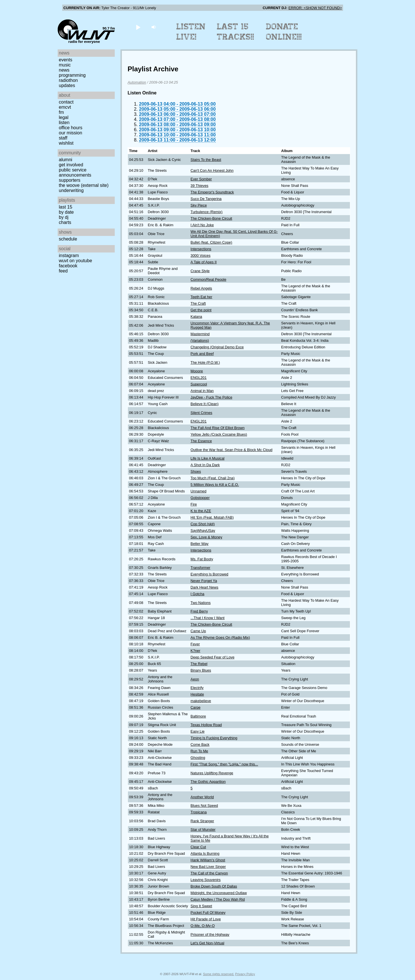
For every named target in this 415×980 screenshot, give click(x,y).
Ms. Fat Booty (202, 559)
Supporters (70, 180)
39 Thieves (200, 186)
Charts (65, 222)
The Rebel (199, 664)
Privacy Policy (245, 974)
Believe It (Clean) (205, 404)
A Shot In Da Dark (205, 465)
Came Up (198, 631)
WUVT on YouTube (75, 261)
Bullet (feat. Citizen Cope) (211, 242)
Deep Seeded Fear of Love (213, 657)
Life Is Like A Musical (208, 458)
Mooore (197, 371)
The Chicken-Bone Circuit (211, 218)
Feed (63, 271)
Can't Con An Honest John (212, 170)
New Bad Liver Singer (208, 867)
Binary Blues (201, 670)
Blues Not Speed (204, 806)
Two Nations (201, 603)
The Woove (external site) (84, 185)
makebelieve (201, 701)
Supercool (199, 384)
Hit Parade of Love (206, 919)
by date (66, 212)
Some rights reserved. (218, 974)
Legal (64, 117)
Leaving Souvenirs (206, 880)
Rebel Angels (201, 288)
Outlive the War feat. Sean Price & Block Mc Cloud (232, 450)
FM (61, 112)
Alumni (66, 160)
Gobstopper (200, 498)
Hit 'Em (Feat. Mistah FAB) (212, 517)
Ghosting (198, 758)
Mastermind (200, 334)
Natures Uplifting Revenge (212, 773)
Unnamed (199, 491)
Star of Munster (203, 830)
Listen (64, 123)
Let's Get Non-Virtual (207, 943)
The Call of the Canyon (209, 873)
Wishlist (66, 143)
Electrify (197, 688)
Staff (63, 138)
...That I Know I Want (208, 618)
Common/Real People (208, 279)
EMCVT (65, 107)
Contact (66, 102)
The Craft (198, 303)
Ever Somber (201, 179)
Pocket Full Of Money (208, 913)
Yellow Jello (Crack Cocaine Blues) (219, 434)
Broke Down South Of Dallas (214, 886)
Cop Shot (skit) (203, 524)
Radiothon (68, 80)
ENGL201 (199, 378)
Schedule (68, 239)
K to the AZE (201, 511)
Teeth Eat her (202, 297)
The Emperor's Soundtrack (212, 192)
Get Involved (71, 165)
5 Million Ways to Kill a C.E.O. (215, 485)
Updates (67, 85)
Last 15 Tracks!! (236, 32)
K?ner (196, 651)
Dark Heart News (205, 587)
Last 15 (66, 207)
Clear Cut (198, 847)
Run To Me (200, 751)
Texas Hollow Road (206, 725)
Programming (72, 75)
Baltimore (198, 716)
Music (65, 65)
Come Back (200, 744)
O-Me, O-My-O (203, 926)
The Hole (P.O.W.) (205, 362)
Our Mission (70, 133)
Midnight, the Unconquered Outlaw (219, 893)
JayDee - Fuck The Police (211, 397)
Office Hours (70, 128)
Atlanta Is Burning (205, 853)
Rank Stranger (203, 821)
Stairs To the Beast (206, 160)
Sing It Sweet (201, 906)
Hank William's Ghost (208, 860)
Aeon (195, 679)
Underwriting (71, 190)
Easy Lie (198, 731)
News (64, 70)
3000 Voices (201, 255)
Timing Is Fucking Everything (214, 738)
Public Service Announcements (75, 172)
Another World (202, 797)
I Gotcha (198, 594)
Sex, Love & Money (207, 537)
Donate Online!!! (284, 32)
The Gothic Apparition (208, 782)
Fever (195, 644)
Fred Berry (199, 611)
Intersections (201, 249)
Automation (137, 82)
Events (66, 60)
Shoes (196, 471)
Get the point (201, 310)
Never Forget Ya (204, 581)
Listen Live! (191, 32)
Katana (197, 317)
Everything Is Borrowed (209, 574)
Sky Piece (199, 205)
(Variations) (200, 341)
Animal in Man (202, 391)
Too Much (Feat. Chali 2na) (213, 478)
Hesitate (197, 694)
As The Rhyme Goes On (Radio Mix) (220, 637)
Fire (194, 504)
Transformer (201, 568)
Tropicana (199, 812)
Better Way (200, 544)
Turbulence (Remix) (207, 212)
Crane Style (200, 271)
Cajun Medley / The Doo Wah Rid (218, 899)
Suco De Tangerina (206, 199)
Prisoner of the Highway (210, 934)
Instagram (69, 255)
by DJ (64, 217)
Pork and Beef (202, 354)
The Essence (201, 441)
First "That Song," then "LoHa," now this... (224, 764)
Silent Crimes (202, 413)
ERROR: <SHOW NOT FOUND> (315, 8)
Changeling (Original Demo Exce (217, 347)
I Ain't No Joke (202, 225)
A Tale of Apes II (204, 262)
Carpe (196, 707)
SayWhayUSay (203, 531)
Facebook (68, 266)
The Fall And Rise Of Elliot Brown (218, 428)
